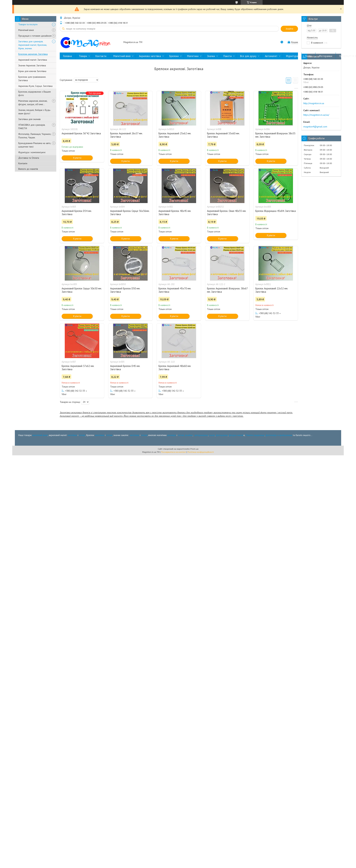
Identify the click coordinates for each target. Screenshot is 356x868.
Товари (83, 56)
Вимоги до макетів (28, 169)
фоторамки (222, 435)
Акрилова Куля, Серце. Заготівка (35, 86)
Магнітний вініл (26, 30)
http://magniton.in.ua (314, 103)
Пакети (228, 56)
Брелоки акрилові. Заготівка (33, 54)
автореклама (201, 435)
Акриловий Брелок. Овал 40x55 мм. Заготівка (227, 213)
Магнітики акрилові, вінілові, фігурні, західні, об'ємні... (33, 103)
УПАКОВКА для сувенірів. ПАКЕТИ (32, 127)
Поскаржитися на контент (174, 452)
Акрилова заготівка (150, 56)
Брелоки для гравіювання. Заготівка (32, 79)
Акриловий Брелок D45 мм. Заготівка (125, 368)
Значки (211, 56)
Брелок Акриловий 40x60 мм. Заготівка (175, 368)
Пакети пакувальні (255, 435)
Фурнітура (292, 56)
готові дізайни (185, 435)
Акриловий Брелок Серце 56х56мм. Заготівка (130, 213)
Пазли (308, 56)
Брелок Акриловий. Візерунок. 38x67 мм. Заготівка (227, 290)
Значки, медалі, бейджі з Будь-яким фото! (35, 112)
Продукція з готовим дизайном (35, 36)
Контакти (23, 163)
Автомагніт (271, 56)
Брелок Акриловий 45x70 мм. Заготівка (175, 290)
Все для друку (248, 56)
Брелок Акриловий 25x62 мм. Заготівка (175, 135)
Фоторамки (326, 56)
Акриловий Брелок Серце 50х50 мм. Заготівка (82, 290)
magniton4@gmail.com (315, 127)
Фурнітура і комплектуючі (32, 152)
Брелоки (174, 56)
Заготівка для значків (29, 119)
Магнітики (193, 56)
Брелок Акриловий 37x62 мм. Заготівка (78, 368)
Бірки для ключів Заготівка (32, 71)
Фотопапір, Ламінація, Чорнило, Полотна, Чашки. (35, 136)
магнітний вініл (40, 435)
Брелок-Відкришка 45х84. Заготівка (276, 211)
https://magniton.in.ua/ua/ (316, 115)
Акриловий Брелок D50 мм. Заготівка (125, 290)
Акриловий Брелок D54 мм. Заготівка (77, 213)
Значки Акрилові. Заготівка (32, 65)
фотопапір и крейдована (279, 435)
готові (82, 435)
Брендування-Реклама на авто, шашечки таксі (35, 145)
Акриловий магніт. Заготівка (33, 60)
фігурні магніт (236, 435)
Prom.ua (194, 449)
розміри (172, 435)
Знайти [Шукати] (289, 29)
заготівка (72, 435)
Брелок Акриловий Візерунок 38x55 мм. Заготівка (275, 135)
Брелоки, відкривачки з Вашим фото (35, 93)
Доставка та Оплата (29, 158)
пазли (212, 435)
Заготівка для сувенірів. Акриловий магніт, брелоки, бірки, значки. (33, 45)
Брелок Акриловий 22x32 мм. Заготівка (272, 290)
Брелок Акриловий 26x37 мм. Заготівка (126, 135)
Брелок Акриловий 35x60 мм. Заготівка (223, 135)
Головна (68, 56)
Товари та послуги (28, 24)
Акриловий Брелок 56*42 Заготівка (81, 133)
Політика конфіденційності (201, 452)
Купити (77, 158)
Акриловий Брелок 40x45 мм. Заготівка (175, 213)
